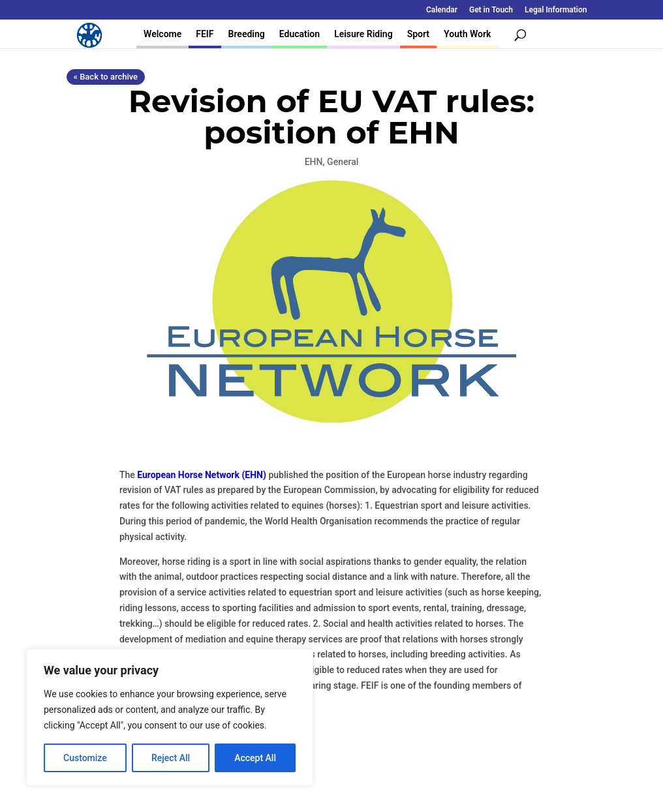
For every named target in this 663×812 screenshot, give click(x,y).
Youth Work (467, 34)
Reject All (171, 758)
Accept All (255, 758)
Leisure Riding (363, 34)
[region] (170, 717)
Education (300, 34)
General (343, 162)
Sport (418, 34)
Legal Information (556, 10)
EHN (314, 162)
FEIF (205, 34)
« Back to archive (106, 77)
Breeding (247, 34)
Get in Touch (491, 10)
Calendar (442, 10)
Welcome (162, 34)
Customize (85, 758)
